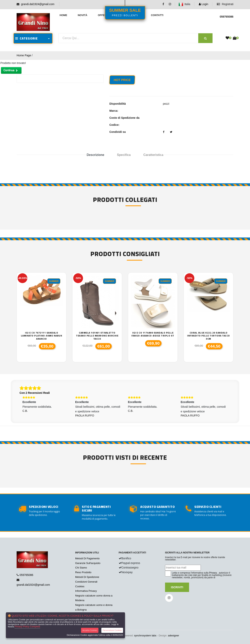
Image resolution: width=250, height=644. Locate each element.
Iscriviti (177, 587)
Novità (83, 15)
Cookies (80, 586)
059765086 (26, 575)
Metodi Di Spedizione (87, 577)
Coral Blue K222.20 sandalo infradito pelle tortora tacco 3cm (208, 336)
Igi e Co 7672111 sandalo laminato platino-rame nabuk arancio (42, 336)
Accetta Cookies (90, 630)
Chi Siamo (81, 568)
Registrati (225, 4)
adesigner (174, 635)
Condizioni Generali (86, 582)
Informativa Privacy (86, 591)
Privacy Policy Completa (27, 627)
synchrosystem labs (145, 635)
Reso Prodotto (83, 572)
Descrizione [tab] (96, 155)
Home (63, 15)
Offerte (104, 15)
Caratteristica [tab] (153, 155)
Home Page (24, 55)
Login (204, 4)
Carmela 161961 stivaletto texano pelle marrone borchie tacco (97, 336)
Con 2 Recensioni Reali (35, 393)
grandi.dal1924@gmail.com (38, 4)
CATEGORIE (26, 38)
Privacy (213, 573)
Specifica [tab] (124, 155)
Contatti (157, 15)
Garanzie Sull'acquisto (88, 563)
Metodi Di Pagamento (87, 558)
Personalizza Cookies (112, 630)
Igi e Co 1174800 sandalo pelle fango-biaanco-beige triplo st (153, 334)
